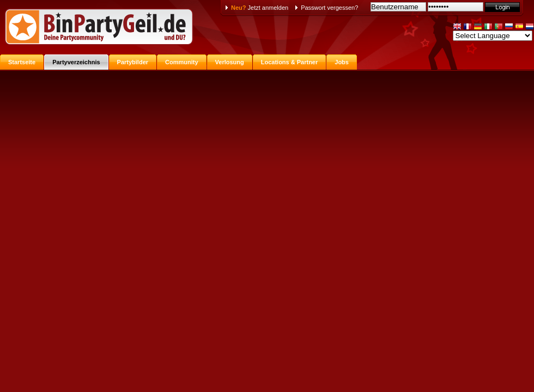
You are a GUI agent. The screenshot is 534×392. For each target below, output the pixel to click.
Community (182, 62)
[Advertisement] (267, 151)
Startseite (22, 62)
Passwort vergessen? (329, 8)
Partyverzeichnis (76, 62)
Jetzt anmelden (260, 8)
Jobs (342, 62)
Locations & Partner (290, 62)
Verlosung (230, 62)
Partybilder (133, 62)
